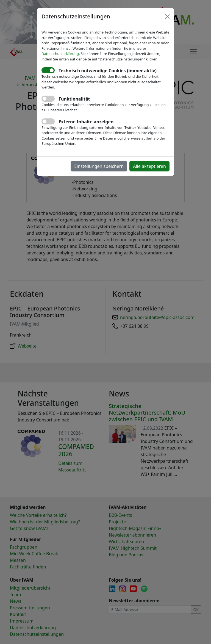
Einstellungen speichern (99, 166)
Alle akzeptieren (149, 166)
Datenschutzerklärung (60, 54)
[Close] (167, 16)
